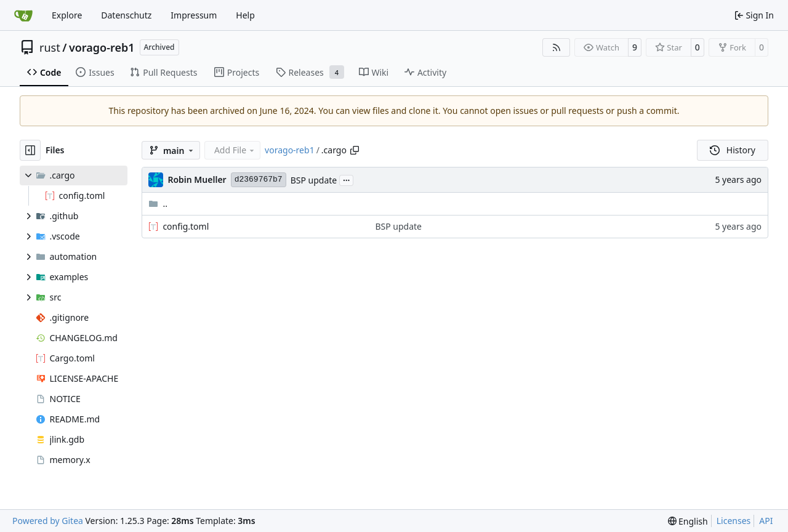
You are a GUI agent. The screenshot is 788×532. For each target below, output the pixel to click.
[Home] (23, 15)
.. (158, 204)
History (733, 150)
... (347, 179)
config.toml (186, 226)
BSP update (314, 180)
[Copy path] (355, 150)
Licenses (734, 521)
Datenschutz (126, 15)
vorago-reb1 (102, 47)
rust (50, 47)
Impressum (194, 15)
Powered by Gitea (48, 521)
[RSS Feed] (557, 47)
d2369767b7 (259, 179)
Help (245, 15)
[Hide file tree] (30, 150)
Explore (67, 15)
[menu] (688, 521)
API (766, 521)
